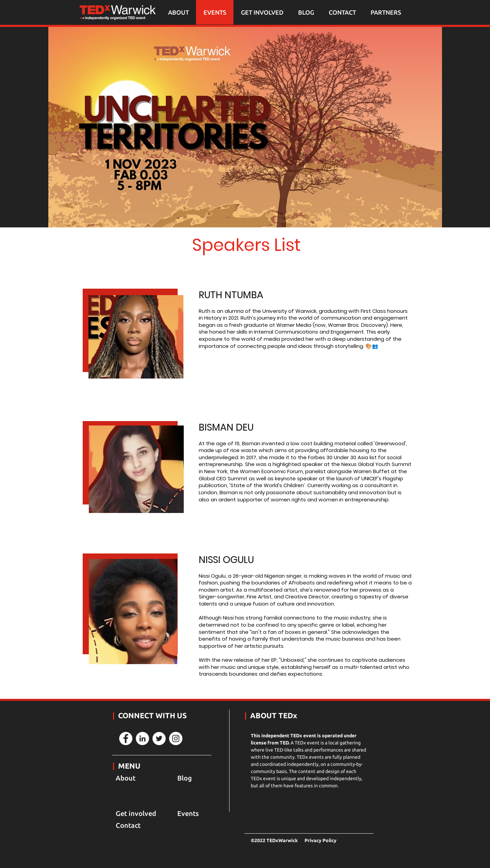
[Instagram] (176, 738)
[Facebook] (126, 738)
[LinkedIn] (142, 738)
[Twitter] (159, 738)
